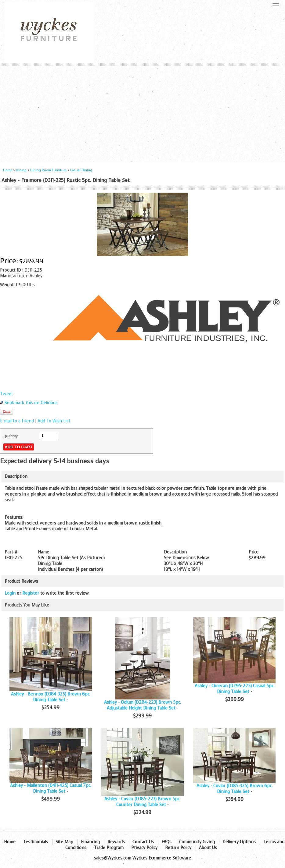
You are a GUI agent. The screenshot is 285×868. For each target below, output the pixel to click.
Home (8, 170)
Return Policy (178, 848)
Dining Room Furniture (48, 170)
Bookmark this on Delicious (31, 403)
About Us (208, 848)
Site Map (64, 842)
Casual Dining (81, 170)
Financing (90, 842)
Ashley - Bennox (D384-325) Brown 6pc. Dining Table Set (51, 697)
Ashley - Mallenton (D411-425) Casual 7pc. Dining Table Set (51, 788)
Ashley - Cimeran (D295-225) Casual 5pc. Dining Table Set (234, 689)
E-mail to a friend (17, 421)
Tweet (7, 394)
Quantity (11, 436)
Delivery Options (239, 842)
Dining (21, 170)
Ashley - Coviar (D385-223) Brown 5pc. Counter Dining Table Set (142, 802)
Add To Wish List (54, 421)
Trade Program (109, 848)
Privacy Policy (144, 848)
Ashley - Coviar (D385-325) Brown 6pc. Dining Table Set (234, 789)
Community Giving (197, 842)
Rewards (116, 842)
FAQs (166, 842)
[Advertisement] (142, 112)
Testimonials (36, 842)
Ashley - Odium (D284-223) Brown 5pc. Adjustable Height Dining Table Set (142, 705)
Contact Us (143, 842)
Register (31, 593)
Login (10, 593)
